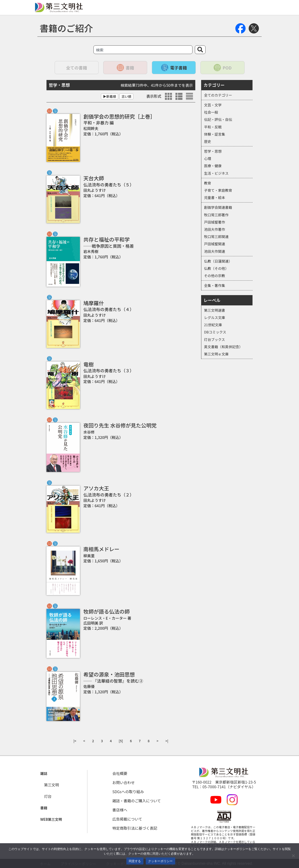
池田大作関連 (215, 251)
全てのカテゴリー (218, 95)
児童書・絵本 (215, 197)
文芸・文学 (213, 105)
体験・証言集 (215, 134)
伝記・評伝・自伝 (218, 119)
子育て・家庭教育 (218, 190)
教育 (208, 183)
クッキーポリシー (160, 861)
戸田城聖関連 (215, 244)
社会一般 (211, 112)
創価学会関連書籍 (218, 207)
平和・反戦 (213, 127)
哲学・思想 (213, 151)
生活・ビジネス (216, 173)
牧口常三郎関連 (216, 237)
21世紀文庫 (213, 325)
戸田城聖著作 (215, 222)
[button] (43, 774)
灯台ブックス (215, 339)
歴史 (208, 141)
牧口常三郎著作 (216, 215)
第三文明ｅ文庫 (216, 354)
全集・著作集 (215, 285)
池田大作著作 (215, 229)
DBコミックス (215, 332)
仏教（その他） (216, 268)
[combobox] (143, 50)
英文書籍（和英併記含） (223, 347)
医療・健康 (213, 166)
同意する (135, 861)
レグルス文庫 (215, 317)
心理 (208, 158)
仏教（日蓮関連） (218, 261)
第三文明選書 (215, 310)
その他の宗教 (215, 276)
